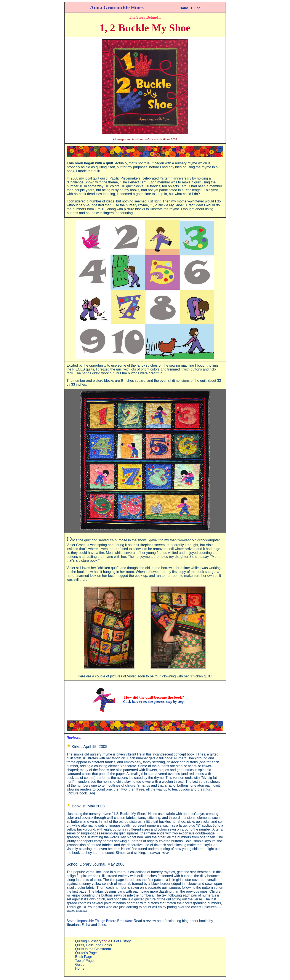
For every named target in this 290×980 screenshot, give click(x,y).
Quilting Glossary (88, 941)
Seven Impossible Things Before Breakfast (99, 921)
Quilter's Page (86, 953)
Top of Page (84, 961)
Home (184, 8)
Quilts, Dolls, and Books (94, 945)
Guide (195, 8)
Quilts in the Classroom (93, 949)
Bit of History (121, 941)
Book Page (84, 957)
